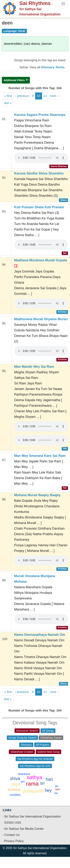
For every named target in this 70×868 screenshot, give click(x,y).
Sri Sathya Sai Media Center (24, 829)
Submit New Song (48, 752)
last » (8, 103)
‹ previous (22, 96)
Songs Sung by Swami (22, 738)
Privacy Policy (14, 841)
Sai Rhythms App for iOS (35, 766)
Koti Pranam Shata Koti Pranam (39, 207)
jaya (16, 784)
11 (45, 96)
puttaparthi (33, 791)
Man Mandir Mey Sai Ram (34, 367)
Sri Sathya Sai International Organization (33, 816)
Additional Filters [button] (14, 80)
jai (57, 786)
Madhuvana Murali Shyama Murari (41, 319)
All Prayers (43, 745)
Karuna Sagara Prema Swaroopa (40, 115)
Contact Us (12, 835)
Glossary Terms (53, 67)
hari (49, 779)
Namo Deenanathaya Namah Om (40, 635)
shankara (24, 774)
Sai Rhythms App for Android (35, 759)
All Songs (48, 731)
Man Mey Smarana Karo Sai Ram (40, 456)
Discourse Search (27, 731)
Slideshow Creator (22, 752)
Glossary (26, 745)
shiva (15, 779)
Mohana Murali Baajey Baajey (37, 495)
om (23, 782)
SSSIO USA (13, 823)
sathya (35, 777)
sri (42, 783)
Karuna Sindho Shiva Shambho (39, 173)
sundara (15, 795)
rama (32, 784)
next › (54, 96)
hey (48, 790)
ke (56, 793)
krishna (14, 790)
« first (8, 96)
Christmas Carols (51, 738)
